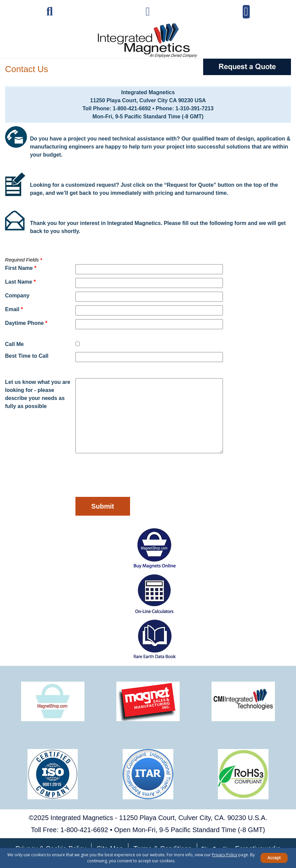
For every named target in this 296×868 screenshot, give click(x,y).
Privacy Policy (225, 855)
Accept (274, 858)
